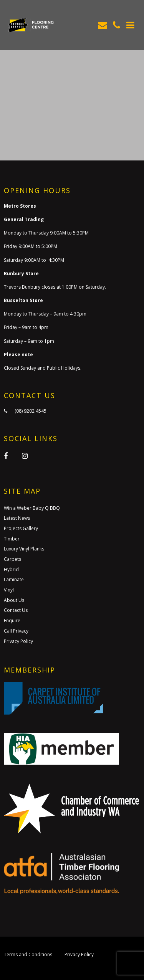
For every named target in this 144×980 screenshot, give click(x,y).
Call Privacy (16, 631)
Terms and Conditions (28, 954)
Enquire (12, 621)
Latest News (17, 518)
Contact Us (16, 610)
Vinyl (9, 590)
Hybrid (11, 569)
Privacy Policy (18, 641)
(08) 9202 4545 (31, 411)
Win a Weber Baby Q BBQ (32, 508)
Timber (12, 539)
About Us (14, 600)
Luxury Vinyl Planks (24, 549)
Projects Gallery (21, 528)
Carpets (12, 559)
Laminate (14, 579)
